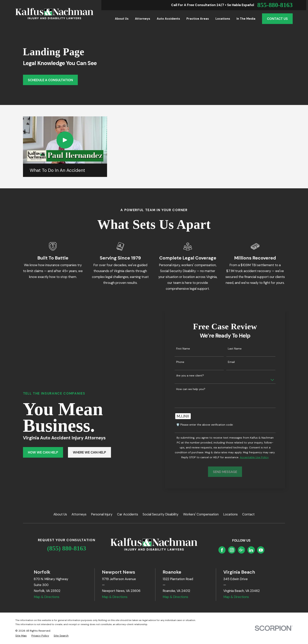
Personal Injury (102, 514)
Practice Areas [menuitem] (198, 19)
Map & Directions (47, 597)
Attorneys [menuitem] (143, 19)
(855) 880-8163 (67, 548)
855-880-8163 (275, 5)
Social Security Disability (160, 514)
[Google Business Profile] (241, 550)
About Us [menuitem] (122, 19)
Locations (230, 514)
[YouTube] (261, 550)
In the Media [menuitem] (246, 19)
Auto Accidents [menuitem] (168, 19)
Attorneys (79, 514)
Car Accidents (128, 514)
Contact (248, 514)
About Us (60, 514)
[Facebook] (222, 550)
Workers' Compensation (201, 514)
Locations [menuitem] (223, 19)
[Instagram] (232, 550)
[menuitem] (21, 636)
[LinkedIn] (251, 550)
